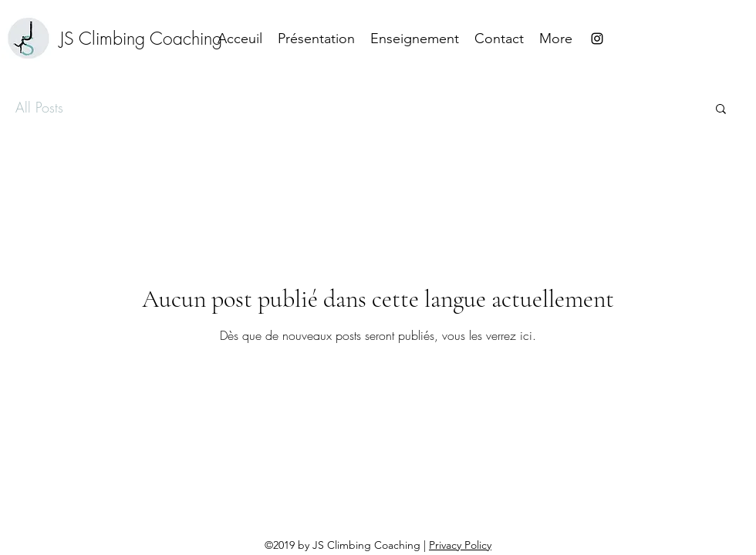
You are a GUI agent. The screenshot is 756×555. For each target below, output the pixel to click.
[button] (721, 110)
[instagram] (597, 39)
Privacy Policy (460, 545)
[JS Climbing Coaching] (141, 39)
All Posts (39, 107)
